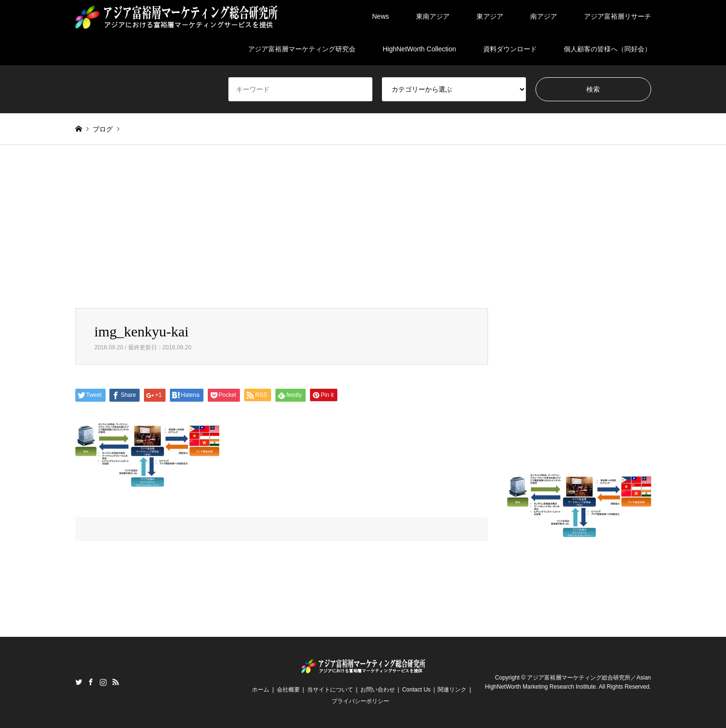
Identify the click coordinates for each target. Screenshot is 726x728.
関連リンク (452, 690)
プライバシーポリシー (360, 701)
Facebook (91, 682)
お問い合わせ (378, 690)
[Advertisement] (363, 236)
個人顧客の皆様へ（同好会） (607, 49)
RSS (116, 682)
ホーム (261, 690)
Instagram (103, 682)
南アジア (544, 16)
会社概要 (288, 690)
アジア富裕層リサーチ (618, 16)
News (380, 16)
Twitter (79, 682)
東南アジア (433, 16)
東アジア (490, 16)
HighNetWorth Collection (419, 49)
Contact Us (416, 690)
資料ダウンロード (510, 49)
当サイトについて (330, 690)
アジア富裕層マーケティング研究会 (302, 49)
